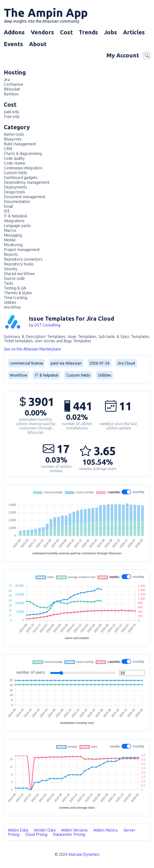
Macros (10, 230)
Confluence (13, 84)
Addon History (106, 830)
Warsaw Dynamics (84, 854)
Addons (14, 32)
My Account (123, 55)
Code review (15, 163)
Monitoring (13, 245)
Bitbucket (12, 89)
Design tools (14, 192)
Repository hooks (19, 264)
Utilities (10, 302)
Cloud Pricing (36, 834)
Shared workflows (19, 274)
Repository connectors (23, 259)
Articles (134, 32)
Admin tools (14, 134)
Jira (7, 79)
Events (13, 44)
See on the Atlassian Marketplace (32, 349)
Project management (22, 250)
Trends (88, 32)
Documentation (17, 202)
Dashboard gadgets (21, 177)
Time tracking (15, 298)
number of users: (80, 673)
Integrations (14, 221)
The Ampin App (46, 15)
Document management (25, 197)
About (38, 44)
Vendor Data (45, 830)
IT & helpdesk (15, 216)
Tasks (9, 283)
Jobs (111, 32)
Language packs (17, 226)
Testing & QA (15, 288)
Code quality (14, 158)
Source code (14, 278)
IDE (7, 211)
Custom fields (15, 173)
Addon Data (18, 830)
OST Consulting (47, 325)
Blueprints (13, 139)
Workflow (12, 307)
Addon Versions (74, 830)
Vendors (42, 32)
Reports (11, 254)
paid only (12, 112)
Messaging (13, 235)
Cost (66, 32)
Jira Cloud (126, 363)
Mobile (10, 240)
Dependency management (27, 182)
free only (12, 116)
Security (11, 269)
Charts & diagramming (23, 153)
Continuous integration (23, 168)
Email (8, 206)
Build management (20, 144)
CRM (8, 149)
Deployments (15, 187)
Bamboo (11, 94)
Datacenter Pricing (69, 834)
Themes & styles (18, 293)
